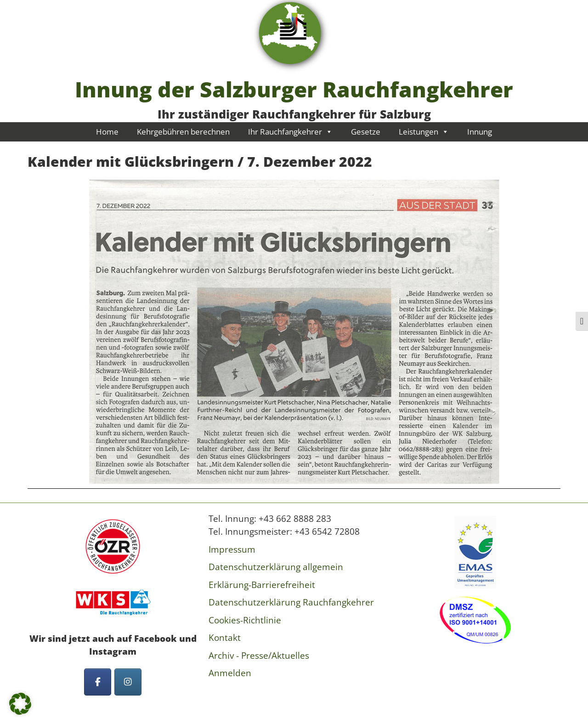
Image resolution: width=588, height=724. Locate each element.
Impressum (232, 549)
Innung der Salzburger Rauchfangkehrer (294, 89)
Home (107, 132)
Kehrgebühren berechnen (183, 132)
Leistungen (424, 132)
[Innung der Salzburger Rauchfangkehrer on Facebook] (98, 682)
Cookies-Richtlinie (245, 620)
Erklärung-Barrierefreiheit (262, 585)
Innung (480, 132)
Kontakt (225, 638)
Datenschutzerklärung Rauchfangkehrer (291, 602)
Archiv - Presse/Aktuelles (259, 656)
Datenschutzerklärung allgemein (276, 567)
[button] (20, 704)
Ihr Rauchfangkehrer (290, 132)
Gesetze (366, 132)
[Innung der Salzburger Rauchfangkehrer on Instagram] (128, 682)
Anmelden (230, 673)
